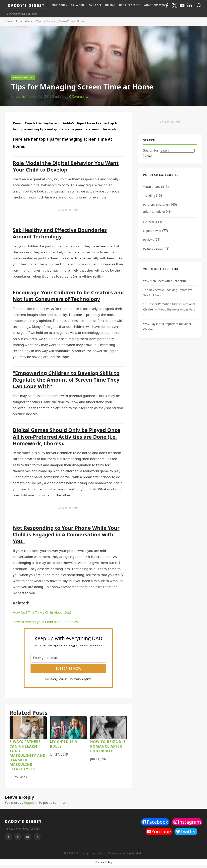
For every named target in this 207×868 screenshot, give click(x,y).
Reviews (149, 240)
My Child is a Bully (64, 744)
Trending (149, 196)
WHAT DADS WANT (155, 5)
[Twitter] (174, 5)
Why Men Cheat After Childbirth (165, 281)
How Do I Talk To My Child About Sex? (42, 613)
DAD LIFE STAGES (130, 5)
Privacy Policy (103, 862)
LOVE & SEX (95, 5)
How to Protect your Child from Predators (45, 622)
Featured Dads (153, 248)
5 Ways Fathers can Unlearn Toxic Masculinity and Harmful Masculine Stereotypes (28, 755)
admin (20, 96)
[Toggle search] (199, 5)
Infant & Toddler (154, 212)
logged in (31, 803)
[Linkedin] (190, 5)
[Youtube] (182, 5)
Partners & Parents (156, 205)
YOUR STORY (59, 5)
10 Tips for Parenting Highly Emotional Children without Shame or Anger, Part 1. (169, 309)
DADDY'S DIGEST (23, 821)
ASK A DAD (77, 5)
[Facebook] (8, 837)
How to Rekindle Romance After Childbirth (108, 746)
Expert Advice (24, 21)
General (148, 222)
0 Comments (79, 96)
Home (8, 21)
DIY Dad (110, 5)
